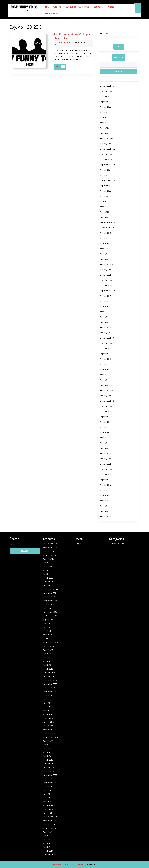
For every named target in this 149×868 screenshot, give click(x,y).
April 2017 (104, 317)
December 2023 (107, 180)
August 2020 (106, 191)
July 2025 (104, 112)
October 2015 (106, 411)
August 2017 (105, 296)
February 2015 (106, 453)
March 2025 (105, 133)
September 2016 (107, 354)
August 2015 (105, 422)
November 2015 (107, 406)
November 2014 (107, 469)
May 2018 (104, 249)
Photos (111, 7)
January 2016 (106, 396)
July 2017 (104, 301)
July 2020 (104, 196)
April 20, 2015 (64, 42)
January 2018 (106, 270)
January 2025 (106, 144)
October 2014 (106, 474)
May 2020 (104, 207)
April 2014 (104, 506)
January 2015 (106, 459)
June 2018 (104, 243)
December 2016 (107, 338)
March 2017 (105, 322)
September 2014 (107, 480)
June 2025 (105, 117)
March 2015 (105, 448)
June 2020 (105, 201)
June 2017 (104, 306)
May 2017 (104, 312)
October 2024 (106, 159)
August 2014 (105, 485)
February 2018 (106, 264)
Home (47, 7)
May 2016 (104, 375)
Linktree (119, 47)
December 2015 (107, 401)
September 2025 (108, 102)
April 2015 (104, 443)
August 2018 (105, 233)
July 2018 (104, 238)
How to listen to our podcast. (77, 7)
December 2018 (107, 228)
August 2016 (105, 359)
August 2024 (106, 170)
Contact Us (99, 7)
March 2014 (105, 511)
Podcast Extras (51, 14)
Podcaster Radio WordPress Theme (67, 865)
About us (57, 7)
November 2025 (107, 91)
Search (119, 57)
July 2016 (104, 364)
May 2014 (104, 501)
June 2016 (104, 369)
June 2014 (104, 495)
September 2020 (108, 186)
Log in (79, 544)
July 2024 (104, 175)
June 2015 (104, 432)
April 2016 (104, 380)
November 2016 (107, 343)
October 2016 (106, 348)
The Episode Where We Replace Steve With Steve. (73, 36)
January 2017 (106, 333)
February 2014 (106, 516)
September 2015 (107, 417)
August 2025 (106, 107)
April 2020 (104, 212)
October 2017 (106, 285)
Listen (60, 67)
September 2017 (107, 291)
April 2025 (104, 128)
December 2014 (107, 464)
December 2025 (107, 86)
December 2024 (107, 149)
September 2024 (108, 165)
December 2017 (107, 275)
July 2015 (104, 427)
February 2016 (106, 390)
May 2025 (104, 123)
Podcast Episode (116, 544)
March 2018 (105, 259)
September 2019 (107, 222)
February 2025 (106, 138)
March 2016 (105, 385)
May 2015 (104, 438)
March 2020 (105, 217)
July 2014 (104, 490)
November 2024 (107, 154)
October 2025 (106, 96)
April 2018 (104, 254)
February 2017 (106, 327)
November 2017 (107, 280)
